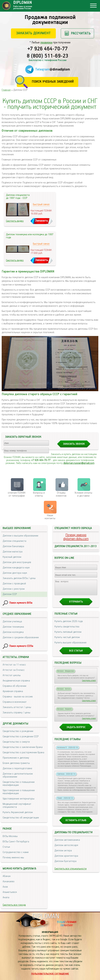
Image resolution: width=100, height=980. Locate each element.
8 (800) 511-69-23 (48, 56)
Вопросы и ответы (39, 494)
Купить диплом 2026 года (69, 624)
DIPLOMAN (46, 916)
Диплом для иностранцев (17, 562)
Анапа (6, 897)
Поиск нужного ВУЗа (21, 603)
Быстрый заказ (41, 204)
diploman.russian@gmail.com (79, 463)
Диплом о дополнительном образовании (18, 775)
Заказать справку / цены (16, 713)
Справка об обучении (14, 686)
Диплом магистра (13, 552)
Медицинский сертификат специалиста (17, 806)
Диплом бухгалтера (65, 864)
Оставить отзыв (76, 823)
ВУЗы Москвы (10, 836)
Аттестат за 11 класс (14, 665)
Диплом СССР (10, 594)
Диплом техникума (13, 627)
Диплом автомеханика (67, 843)
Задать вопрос (76, 730)
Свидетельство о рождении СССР (21, 737)
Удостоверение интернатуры (19, 799)
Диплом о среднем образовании (21, 637)
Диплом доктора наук (15, 573)
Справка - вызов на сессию (18, 697)
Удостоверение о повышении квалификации (19, 792)
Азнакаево (9, 882)
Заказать (42, 221)
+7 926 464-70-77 (48, 49)
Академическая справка (16, 681)
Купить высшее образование (71, 646)
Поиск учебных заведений (53, 82)
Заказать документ (33, 33)
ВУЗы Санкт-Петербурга (16, 842)
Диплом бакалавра (13, 546)
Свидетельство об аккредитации (21, 818)
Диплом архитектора (66, 859)
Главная (6, 90)
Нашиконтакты (50, 517)
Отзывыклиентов (61, 494)
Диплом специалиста (14, 541)
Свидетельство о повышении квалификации (19, 784)
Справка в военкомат (15, 702)
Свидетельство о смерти (16, 742)
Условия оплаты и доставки (83, 494)
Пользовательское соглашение (50, 974)
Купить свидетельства (67, 630)
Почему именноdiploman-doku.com (76, 537)
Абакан (7, 876)
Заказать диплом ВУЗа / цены (19, 578)
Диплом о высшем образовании (20, 536)
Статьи (6, 847)
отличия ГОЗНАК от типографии (17, 494)
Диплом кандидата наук (16, 568)
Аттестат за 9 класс (14, 670)
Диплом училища (12, 621)
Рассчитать (81, 33)
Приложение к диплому (16, 758)
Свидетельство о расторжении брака (23, 752)
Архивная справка (13, 691)
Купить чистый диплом (67, 640)
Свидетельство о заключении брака (23, 747)
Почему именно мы (13, 858)
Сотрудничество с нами (16, 852)
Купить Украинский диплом (18, 812)
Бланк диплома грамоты (16, 763)
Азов (5, 887)
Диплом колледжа (13, 632)
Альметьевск (10, 892)
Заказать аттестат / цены (17, 707)
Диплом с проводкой (14, 584)
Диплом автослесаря (66, 848)
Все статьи (76, 654)
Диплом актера (63, 854)
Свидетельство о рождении (18, 731)
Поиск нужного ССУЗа (21, 646)
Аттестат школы (12, 675)
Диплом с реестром (14, 589)
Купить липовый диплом (68, 635)
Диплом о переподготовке (17, 768)
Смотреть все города (14, 905)
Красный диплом (12, 557)
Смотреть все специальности (71, 872)
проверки (46, 43)
